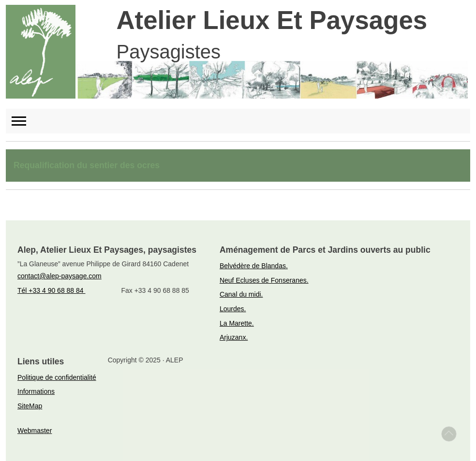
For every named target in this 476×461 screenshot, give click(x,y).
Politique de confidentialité (57, 377)
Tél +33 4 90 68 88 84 (52, 290)
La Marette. (237, 323)
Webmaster (35, 431)
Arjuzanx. (234, 337)
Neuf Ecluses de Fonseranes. (264, 280)
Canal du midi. (241, 294)
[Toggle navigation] (23, 121)
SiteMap (30, 406)
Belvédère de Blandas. (254, 266)
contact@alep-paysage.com (59, 276)
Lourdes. (233, 309)
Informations (36, 391)
